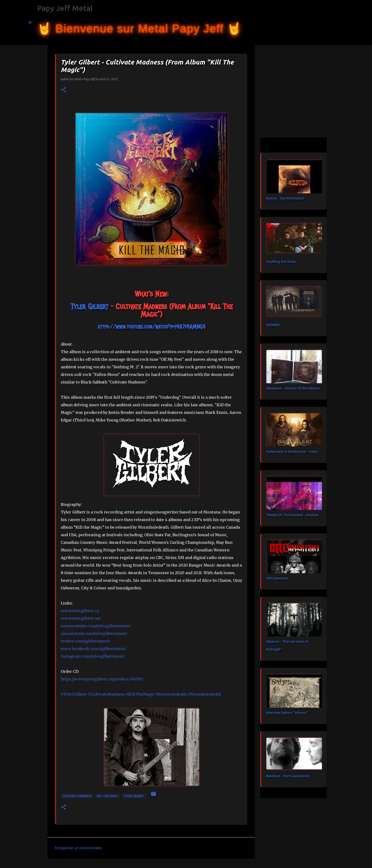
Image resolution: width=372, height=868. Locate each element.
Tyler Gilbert (134, 796)
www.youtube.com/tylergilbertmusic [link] (96, 626)
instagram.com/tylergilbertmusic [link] (93, 656)
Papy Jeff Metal (65, 8)
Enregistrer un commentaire (78, 848)
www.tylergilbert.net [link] (81, 618)
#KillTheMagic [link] (140, 694)
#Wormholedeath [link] (204, 694)
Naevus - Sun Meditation (285, 198)
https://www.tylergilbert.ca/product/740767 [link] (102, 679)
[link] (89, 307)
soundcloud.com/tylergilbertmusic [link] (94, 633)
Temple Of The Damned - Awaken (292, 515)
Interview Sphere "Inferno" (287, 713)
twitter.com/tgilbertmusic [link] (86, 641)
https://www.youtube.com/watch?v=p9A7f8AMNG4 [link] (152, 327)
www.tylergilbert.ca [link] (80, 611)
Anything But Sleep (281, 262)
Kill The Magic (108, 796)
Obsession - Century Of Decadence (293, 388)
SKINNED (273, 325)
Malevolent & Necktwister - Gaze (292, 452)
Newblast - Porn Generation (288, 776)
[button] (64, 90)
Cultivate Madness (77, 796)
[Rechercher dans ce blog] (320, 23)
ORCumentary (277, 578)
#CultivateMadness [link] (107, 694)
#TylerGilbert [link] (74, 694)
